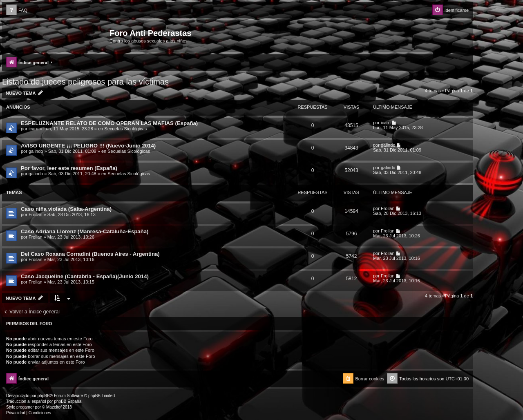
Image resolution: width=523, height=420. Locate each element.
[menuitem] (17, 10)
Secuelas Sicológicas (125, 129)
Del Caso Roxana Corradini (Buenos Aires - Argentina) (90, 254)
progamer (25, 407)
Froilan (36, 214)
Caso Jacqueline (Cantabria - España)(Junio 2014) (85, 276)
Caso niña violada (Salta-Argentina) (66, 209)
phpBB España (68, 401)
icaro (34, 129)
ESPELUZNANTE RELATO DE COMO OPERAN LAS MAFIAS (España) (109, 123)
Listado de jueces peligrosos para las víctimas (85, 82)
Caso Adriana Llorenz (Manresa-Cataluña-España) (85, 231)
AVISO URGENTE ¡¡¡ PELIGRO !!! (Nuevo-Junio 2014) (88, 146)
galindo (36, 151)
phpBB (44, 396)
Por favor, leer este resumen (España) (69, 168)
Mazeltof (54, 407)
